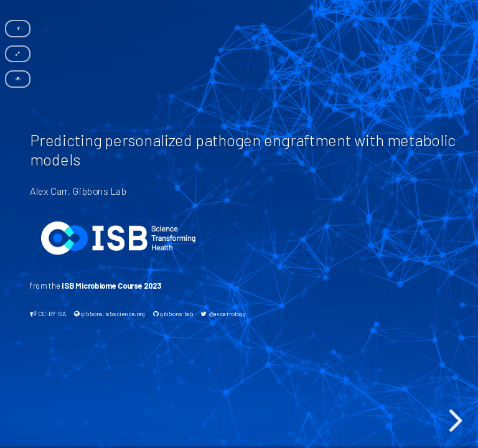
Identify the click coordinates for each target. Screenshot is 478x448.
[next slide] (456, 421)
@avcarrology (223, 314)
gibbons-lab (172, 314)
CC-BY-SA (48, 314)
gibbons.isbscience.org (109, 314)
